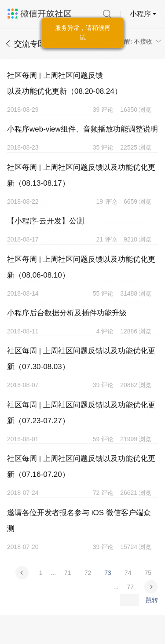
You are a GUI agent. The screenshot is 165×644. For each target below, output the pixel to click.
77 (130, 587)
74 (128, 573)
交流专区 (30, 44)
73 (108, 573)
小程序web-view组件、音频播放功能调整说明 (82, 129)
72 (88, 573)
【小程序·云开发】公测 (46, 221)
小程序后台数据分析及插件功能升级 (67, 313)
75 (148, 573)
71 (68, 573)
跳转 (152, 600)
